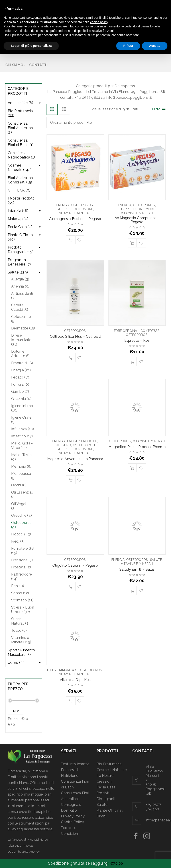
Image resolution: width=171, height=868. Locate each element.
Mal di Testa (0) (21, 457)
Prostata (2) (21, 567)
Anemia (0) (20, 286)
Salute (156, 560)
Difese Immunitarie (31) (21, 340)
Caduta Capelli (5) (20, 307)
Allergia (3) (20, 279)
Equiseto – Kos (137, 340)
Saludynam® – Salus (137, 569)
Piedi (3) (18, 541)
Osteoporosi (82, 205)
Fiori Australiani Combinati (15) (21, 180)
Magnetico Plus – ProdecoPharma (137, 447)
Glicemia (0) (21, 399)
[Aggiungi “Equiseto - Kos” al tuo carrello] (132, 362)
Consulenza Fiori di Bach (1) (21, 143)
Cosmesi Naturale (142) (20, 168)
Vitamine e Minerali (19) (21, 640)
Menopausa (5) (21, 476)
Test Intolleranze (75, 764)
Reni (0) (18, 586)
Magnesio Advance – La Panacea (75, 459)
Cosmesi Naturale (112, 770)
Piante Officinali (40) (21, 237)
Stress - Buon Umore (75, 209)
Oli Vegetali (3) (21, 506)
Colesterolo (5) (21, 319)
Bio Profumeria (109, 764)
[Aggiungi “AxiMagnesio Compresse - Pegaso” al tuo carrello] (132, 243)
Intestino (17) (22, 436)
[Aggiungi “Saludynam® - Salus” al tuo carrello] (132, 590)
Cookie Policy (72, 822)
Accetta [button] (155, 46)
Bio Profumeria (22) (20, 113)
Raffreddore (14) (21, 577)
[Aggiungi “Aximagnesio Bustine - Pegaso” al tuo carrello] (71, 240)
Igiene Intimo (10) (22, 408)
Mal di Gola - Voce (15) (22, 445)
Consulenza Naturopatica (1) (21, 155)
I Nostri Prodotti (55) (21, 201)
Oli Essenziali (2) (22, 495)
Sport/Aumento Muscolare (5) (21, 652)
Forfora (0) (20, 384)
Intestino (63, 445)
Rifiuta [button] (128, 46)
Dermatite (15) (23, 328)
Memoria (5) (21, 466)
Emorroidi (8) (22, 363)
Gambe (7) (20, 392)
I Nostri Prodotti (82, 441)
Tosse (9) (19, 630)
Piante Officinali (110, 810)
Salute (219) (18, 272)
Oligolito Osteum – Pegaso (75, 565)
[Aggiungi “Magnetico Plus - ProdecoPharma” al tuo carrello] (132, 468)
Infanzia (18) (18, 211)
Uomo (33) (17, 663)
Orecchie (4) (21, 515)
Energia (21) (21, 370)
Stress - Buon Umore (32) (23, 610)
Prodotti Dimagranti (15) (21, 250)
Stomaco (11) (22, 600)
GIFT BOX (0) (19, 190)
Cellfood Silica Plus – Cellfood (75, 336)
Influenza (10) (23, 429)
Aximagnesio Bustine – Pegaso (75, 219)
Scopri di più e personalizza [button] (31, 46)
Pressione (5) (22, 560)
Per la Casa (106, 787)
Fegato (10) (21, 377)
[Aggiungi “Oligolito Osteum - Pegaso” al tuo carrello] (71, 586)
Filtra (16, 711)
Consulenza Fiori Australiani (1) (21, 128)
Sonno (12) (20, 593)
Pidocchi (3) (21, 534)
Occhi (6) (19, 485)
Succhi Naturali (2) (20, 621)
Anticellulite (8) (20, 103)
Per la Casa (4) (20, 227)
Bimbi (101, 816)
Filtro (156, 109)
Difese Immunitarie (63, 670)
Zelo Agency (31, 852)
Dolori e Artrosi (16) (20, 354)
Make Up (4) (18, 219)
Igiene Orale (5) (21, 420)
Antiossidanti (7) (22, 296)
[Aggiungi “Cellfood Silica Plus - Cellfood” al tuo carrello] (71, 358)
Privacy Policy (73, 816)
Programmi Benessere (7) (19, 262)
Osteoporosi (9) (22, 525)
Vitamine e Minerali (75, 213)
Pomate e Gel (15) (23, 551)
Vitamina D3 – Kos (75, 680)
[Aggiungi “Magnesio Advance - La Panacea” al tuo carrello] (71, 480)
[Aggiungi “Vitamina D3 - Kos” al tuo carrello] (71, 701)
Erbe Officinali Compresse (137, 331)
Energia (63, 205)
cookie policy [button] (99, 22)
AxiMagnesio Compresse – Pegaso (137, 220)
